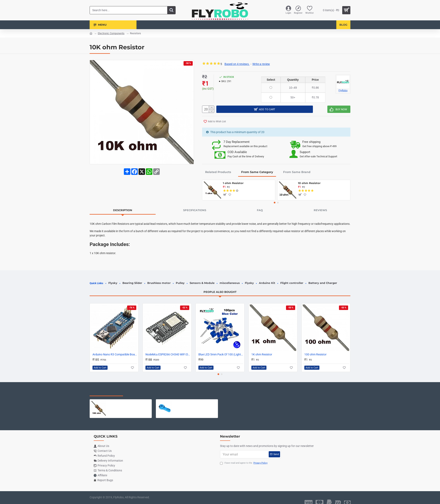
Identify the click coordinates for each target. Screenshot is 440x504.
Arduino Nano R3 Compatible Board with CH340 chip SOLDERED (115, 350)
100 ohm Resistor (315, 350)
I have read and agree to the (244, 459)
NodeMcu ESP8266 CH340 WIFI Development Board (168, 350)
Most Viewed (140, 387)
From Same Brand (297, 172)
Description (123, 210)
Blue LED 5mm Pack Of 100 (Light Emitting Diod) (221, 350)
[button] (275, 203)
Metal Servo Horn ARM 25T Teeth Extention (195, 398)
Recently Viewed (106, 387)
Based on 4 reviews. (237, 64)
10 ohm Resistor (309, 183)
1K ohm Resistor (262, 350)
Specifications (195, 210)
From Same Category (257, 172)
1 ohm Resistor (233, 183)
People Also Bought (220, 287)
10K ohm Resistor (120, 398)
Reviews (320, 210)
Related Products (218, 172)
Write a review (261, 64)
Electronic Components (111, 33)
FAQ (260, 210)
